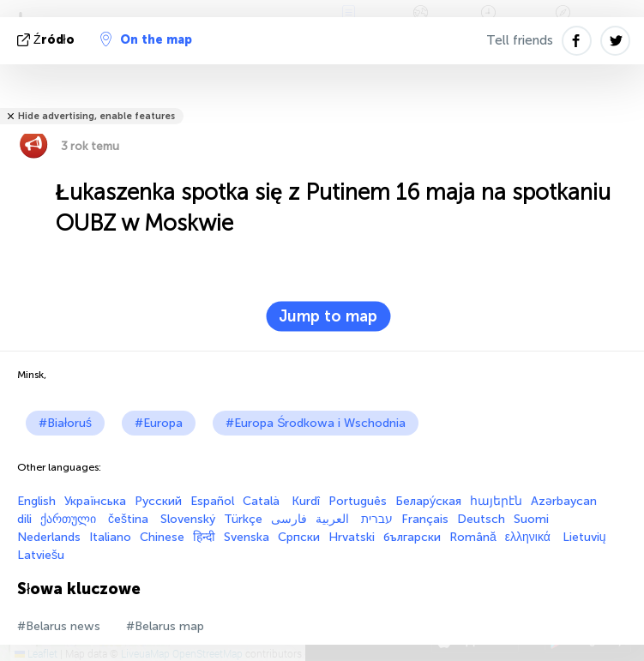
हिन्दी (204, 537)
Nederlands (49, 537)
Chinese (162, 537)
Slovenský (188, 519)
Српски (299, 537)
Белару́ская (428, 501)
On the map (146, 39)
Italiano (110, 537)
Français (425, 519)
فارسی (289, 519)
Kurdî (306, 501)
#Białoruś (65, 423)
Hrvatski (352, 537)
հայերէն (496, 501)
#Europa (159, 423)
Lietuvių (584, 537)
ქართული (70, 519)
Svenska (247, 537)
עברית (377, 519)
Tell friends (520, 40)
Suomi (531, 519)
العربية (334, 519)
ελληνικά (530, 537)
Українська (95, 501)
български (412, 537)
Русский (158, 501)
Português (358, 501)
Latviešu (41, 555)
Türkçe (243, 519)
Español (212, 501)
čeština (130, 519)
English (36, 501)
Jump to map (328, 316)
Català (263, 501)
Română (473, 537)
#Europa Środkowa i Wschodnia (316, 423)
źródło (48, 40)
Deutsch (481, 519)
